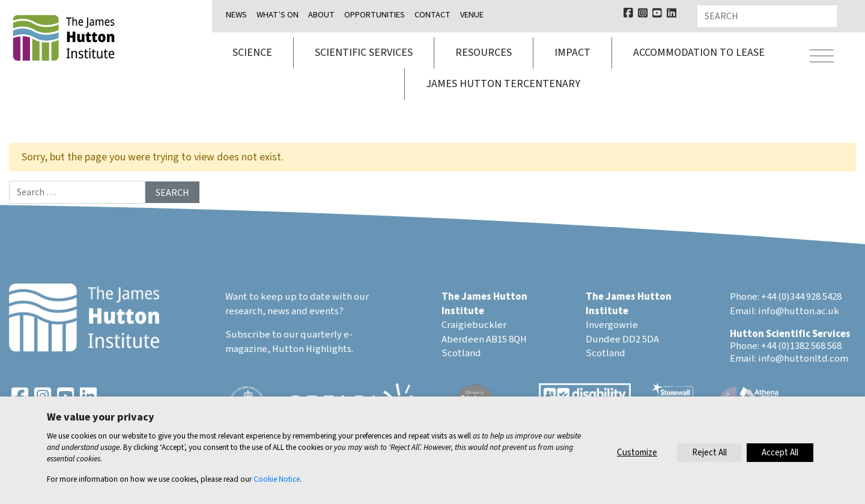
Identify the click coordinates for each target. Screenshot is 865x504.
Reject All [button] (709, 453)
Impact (572, 53)
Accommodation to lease (699, 53)
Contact (432, 15)
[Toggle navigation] (822, 58)
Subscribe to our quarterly (284, 335)
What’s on (278, 15)
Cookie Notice (277, 479)
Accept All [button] (780, 453)
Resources (484, 53)
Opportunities (375, 15)
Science (252, 53)
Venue (472, 15)
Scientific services (364, 53)
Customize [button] (637, 453)
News (236, 15)
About (321, 15)
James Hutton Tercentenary (503, 84)
